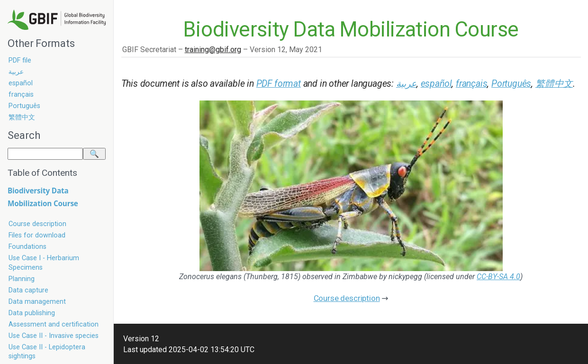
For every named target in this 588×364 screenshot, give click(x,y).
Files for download (37, 235)
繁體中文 (22, 117)
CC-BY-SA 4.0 (498, 277)
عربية (16, 72)
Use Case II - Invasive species (54, 336)
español (21, 83)
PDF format (279, 84)
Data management (37, 302)
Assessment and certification (54, 324)
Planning (22, 279)
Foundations (27, 247)
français (21, 95)
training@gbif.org (213, 50)
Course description (37, 224)
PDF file (20, 60)
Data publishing (32, 313)
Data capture (28, 290)
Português (24, 106)
